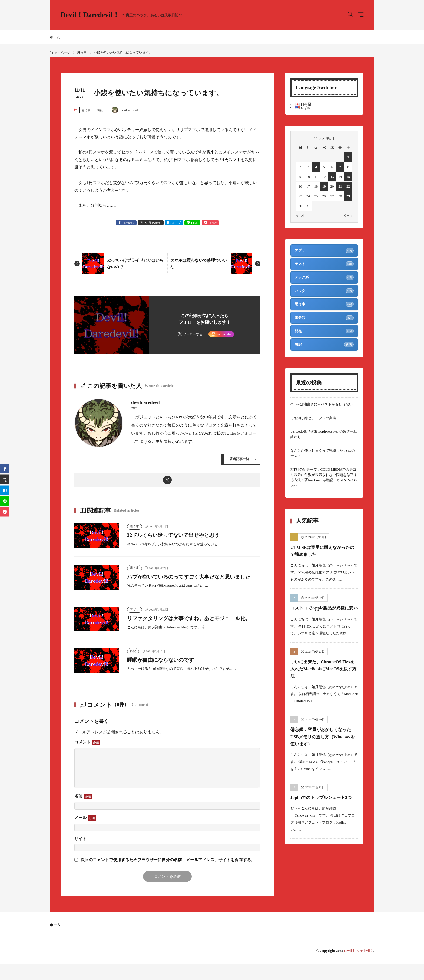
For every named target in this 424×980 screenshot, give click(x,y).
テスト (300, 265)
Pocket (213, 223)
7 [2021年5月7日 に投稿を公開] (340, 167)
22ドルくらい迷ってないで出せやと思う (180, 536)
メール (85, 834)
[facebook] (5, 468)
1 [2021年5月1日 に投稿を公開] (348, 157)
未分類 (300, 320)
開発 (299, 334)
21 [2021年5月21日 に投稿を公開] (340, 186)
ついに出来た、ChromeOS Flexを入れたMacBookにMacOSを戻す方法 (324, 680)
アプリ (135, 618)
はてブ (176, 223)
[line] (5, 501)
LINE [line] (195, 223)
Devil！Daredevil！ (121, 15)
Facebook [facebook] (128, 223)
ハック (300, 292)
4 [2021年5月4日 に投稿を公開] (316, 167)
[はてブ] (5, 490)
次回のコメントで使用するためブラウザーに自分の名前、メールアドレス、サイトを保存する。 (168, 876)
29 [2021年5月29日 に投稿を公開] (348, 196)
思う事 (82, 53)
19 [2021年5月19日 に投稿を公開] (324, 186)
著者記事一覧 (239, 459)
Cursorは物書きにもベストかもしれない (322, 408)
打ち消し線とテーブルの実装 (313, 422)
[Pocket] (5, 512)
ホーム (55, 37)
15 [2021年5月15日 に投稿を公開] (348, 177)
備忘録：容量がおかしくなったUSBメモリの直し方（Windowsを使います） (322, 748)
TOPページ (62, 53)
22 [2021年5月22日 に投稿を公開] (348, 186)
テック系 (302, 279)
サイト (80, 855)
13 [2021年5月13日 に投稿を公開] (332, 177)
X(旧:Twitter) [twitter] (153, 223)
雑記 (100, 110)
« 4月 (300, 215)
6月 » (348, 215)
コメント (87, 759)
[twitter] (168, 481)
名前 (83, 813)
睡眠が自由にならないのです (165, 676)
